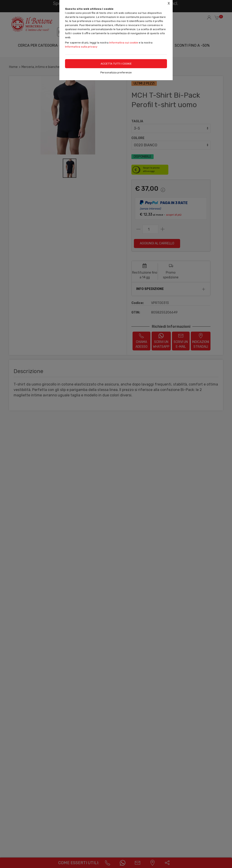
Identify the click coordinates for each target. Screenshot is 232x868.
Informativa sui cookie (124, 43)
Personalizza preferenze (116, 72)
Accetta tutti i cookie (116, 64)
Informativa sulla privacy (81, 47)
